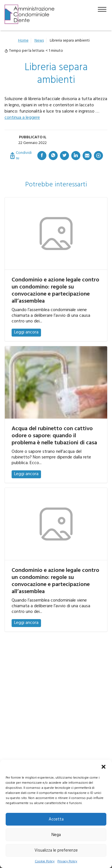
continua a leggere (22, 118)
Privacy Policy (67, 862)
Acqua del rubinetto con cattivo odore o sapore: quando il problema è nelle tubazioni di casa (54, 436)
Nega (56, 835)
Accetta (56, 819)
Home (23, 41)
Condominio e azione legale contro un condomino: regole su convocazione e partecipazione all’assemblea (55, 291)
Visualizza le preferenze (56, 850)
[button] (104, 767)
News (39, 41)
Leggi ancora (26, 332)
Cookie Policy (45, 862)
